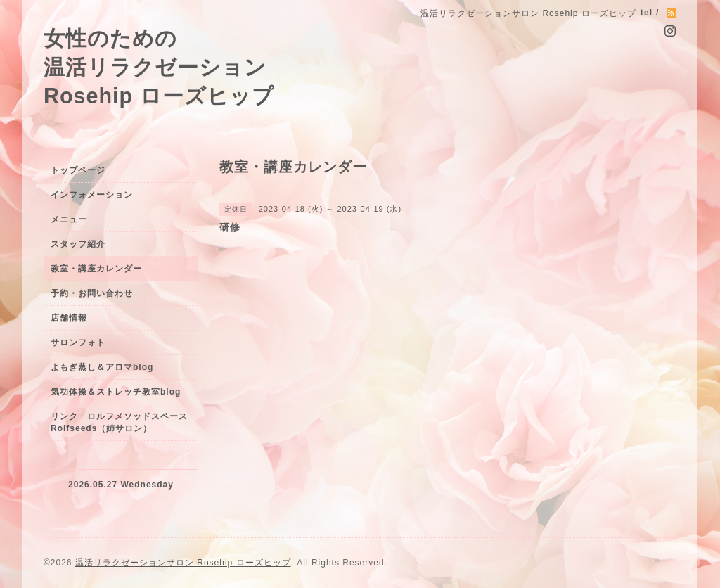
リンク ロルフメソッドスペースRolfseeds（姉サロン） (119, 422)
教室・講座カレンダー (96, 269)
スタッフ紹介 (78, 244)
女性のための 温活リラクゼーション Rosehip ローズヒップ (159, 67)
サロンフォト (78, 343)
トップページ (78, 170)
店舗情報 (69, 318)
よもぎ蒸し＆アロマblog (102, 367)
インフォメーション (92, 195)
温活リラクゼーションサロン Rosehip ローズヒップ (183, 563)
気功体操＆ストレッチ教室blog (116, 392)
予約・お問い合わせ (92, 293)
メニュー (69, 219)
